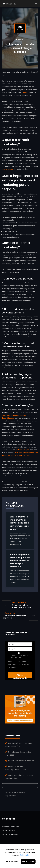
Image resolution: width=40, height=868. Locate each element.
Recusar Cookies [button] (12, 861)
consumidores (7, 169)
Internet (20, 40)
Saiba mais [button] (24, 855)
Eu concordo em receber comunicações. (19, 655)
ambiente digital (22, 450)
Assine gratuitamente (20, 676)
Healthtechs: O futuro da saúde (21, 761)
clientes (25, 92)
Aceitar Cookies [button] (28, 861)
